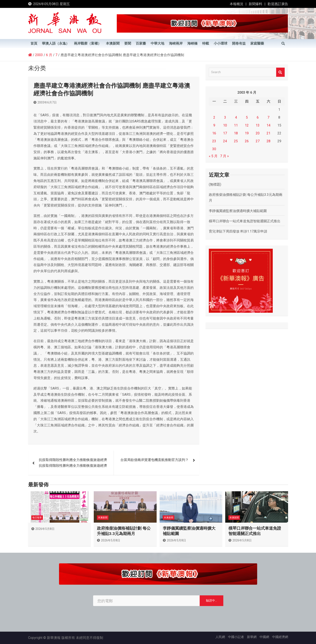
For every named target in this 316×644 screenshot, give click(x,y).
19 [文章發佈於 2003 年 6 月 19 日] (247, 133)
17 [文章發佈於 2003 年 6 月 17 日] (225, 133)
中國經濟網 (280, 637)
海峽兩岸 (176, 44)
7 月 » (224, 156)
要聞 (128, 44)
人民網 (220, 637)
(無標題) (215, 184)
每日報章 (37, 518)
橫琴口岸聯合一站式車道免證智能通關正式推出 (245, 221)
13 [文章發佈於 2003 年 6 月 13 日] (258, 125)
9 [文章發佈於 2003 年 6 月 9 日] (214, 125)
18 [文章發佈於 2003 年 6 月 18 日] (236, 133)
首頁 (34, 44)
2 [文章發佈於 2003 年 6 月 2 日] (214, 117)
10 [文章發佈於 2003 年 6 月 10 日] (225, 125)
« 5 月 (213, 156)
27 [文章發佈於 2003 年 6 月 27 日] (258, 141)
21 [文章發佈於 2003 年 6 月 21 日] (268, 133)
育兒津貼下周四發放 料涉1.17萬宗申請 (238, 231)
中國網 (264, 637)
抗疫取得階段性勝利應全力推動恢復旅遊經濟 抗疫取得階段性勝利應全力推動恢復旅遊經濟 (73, 463)
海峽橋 (192, 44)
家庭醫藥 (257, 44)
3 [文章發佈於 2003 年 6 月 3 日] (225, 117)
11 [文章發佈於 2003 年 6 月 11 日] (236, 125)
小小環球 (221, 44)
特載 (206, 44)
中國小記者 (236, 637)
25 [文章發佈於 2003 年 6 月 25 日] (236, 141)
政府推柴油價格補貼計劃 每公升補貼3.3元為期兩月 (124, 531)
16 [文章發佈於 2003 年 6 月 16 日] (214, 133)
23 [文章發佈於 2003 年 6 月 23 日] (214, 141)
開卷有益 (239, 44)
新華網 (252, 637)
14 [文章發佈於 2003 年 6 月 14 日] (268, 125)
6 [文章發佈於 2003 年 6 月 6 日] (258, 117)
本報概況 (237, 4)
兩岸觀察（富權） (88, 44)
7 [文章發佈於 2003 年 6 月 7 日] (268, 117)
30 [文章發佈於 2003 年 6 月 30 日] (214, 149)
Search (280, 72)
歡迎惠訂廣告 (278, 4)
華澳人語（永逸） (56, 44)
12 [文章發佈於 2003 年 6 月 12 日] (247, 125)
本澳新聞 (113, 44)
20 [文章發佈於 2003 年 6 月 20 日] (258, 133)
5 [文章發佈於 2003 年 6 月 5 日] (247, 117)
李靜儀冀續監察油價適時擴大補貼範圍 (238, 211)
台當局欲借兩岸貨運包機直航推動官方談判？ (154, 460)
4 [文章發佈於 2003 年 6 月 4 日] (236, 117)
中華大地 (157, 44)
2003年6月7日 (45, 102)
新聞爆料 (255, 4)
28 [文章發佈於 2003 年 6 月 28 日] (268, 141)
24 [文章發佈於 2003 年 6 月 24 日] (225, 141)
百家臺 (141, 44)
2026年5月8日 (43, 529)
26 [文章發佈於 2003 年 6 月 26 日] (247, 141)
